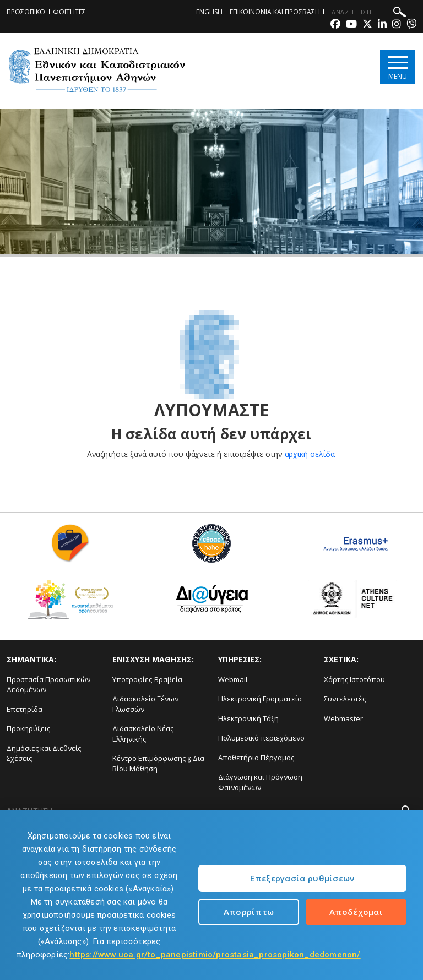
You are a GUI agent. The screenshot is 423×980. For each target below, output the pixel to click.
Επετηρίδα (25, 709)
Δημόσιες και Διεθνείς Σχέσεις (44, 753)
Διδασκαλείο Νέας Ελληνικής (143, 734)
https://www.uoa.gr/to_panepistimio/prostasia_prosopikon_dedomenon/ (215, 955)
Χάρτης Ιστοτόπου (354, 679)
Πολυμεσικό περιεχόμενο (261, 738)
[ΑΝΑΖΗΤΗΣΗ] (370, 12)
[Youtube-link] (351, 25)
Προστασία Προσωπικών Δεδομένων (48, 685)
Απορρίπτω (249, 912)
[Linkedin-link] (382, 25)
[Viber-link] (411, 25)
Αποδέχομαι (356, 912)
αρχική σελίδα (310, 454)
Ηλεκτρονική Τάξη (248, 718)
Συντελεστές (345, 699)
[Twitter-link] (367, 25)
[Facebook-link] (335, 25)
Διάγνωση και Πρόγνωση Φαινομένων (260, 782)
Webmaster (343, 718)
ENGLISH (209, 12)
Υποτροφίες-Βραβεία (147, 679)
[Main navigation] (397, 67)
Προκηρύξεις (28, 728)
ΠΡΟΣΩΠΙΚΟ (26, 12)
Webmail (233, 679)
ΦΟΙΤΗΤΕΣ (69, 12)
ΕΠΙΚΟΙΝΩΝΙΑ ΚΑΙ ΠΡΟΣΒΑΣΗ (275, 12)
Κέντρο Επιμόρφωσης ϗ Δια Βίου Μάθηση (158, 763)
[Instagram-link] (397, 25)
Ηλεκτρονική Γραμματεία (260, 699)
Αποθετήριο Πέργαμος (256, 758)
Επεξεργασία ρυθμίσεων (302, 878)
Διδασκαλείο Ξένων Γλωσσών (145, 704)
